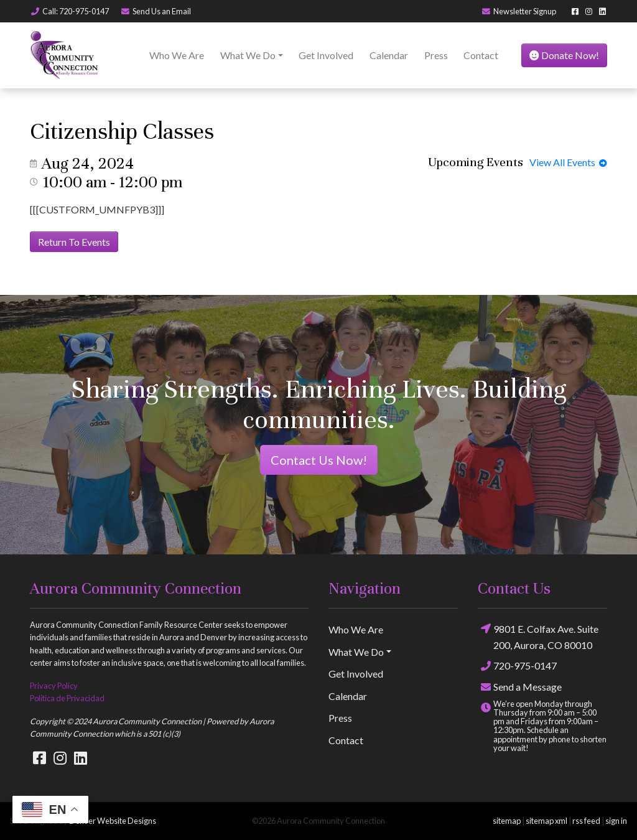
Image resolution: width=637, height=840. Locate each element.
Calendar (389, 55)
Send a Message (520, 687)
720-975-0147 (517, 665)
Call (69, 11)
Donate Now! (564, 55)
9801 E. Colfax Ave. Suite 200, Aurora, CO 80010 (538, 636)
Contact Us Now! (319, 460)
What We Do (248, 55)
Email (156, 11)
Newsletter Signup (518, 11)
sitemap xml (546, 821)
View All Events (568, 162)
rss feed (586, 821)
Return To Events (74, 242)
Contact (481, 55)
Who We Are (177, 55)
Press (436, 55)
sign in (616, 821)
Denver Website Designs (113, 821)
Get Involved (326, 55)
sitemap (507, 821)
